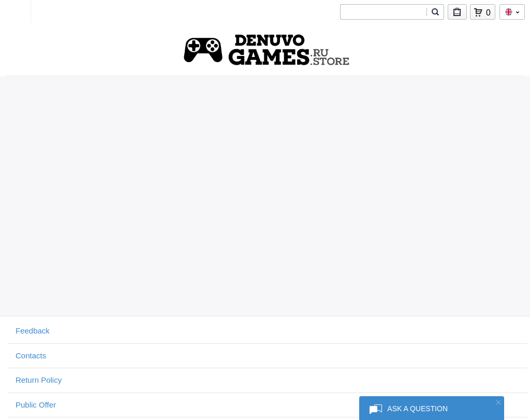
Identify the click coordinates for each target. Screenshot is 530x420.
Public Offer (36, 405)
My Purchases (457, 14)
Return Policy (39, 380)
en (512, 12)
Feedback (33, 331)
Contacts (31, 356)
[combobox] (383, 12)
